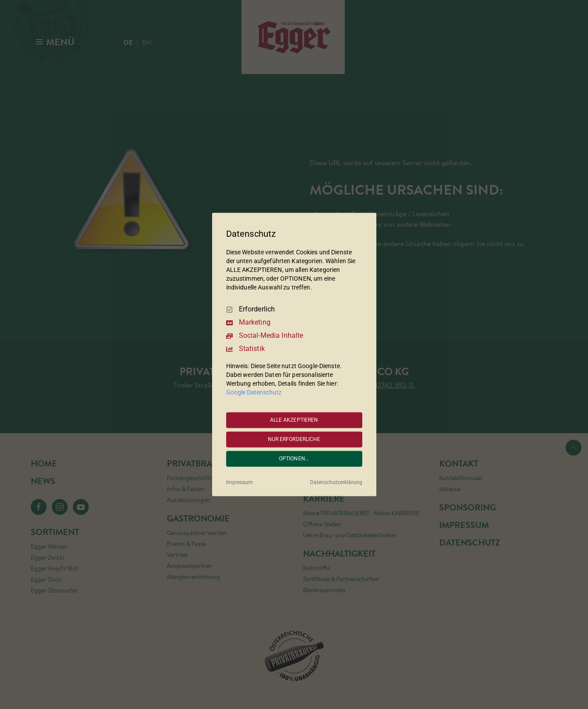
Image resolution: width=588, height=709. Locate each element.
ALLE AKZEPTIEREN (294, 420)
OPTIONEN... (294, 459)
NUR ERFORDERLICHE (294, 439)
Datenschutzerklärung (336, 483)
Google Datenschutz (254, 393)
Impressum (240, 483)
